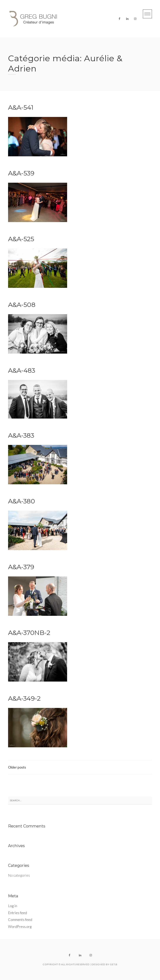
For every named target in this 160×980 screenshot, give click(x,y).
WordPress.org (20, 926)
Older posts (17, 767)
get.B (114, 964)
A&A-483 (22, 370)
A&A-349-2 (24, 698)
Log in (13, 906)
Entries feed (18, 913)
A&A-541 (21, 107)
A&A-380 (22, 501)
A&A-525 (21, 239)
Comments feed (20, 920)
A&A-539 (21, 173)
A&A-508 (22, 305)
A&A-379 (21, 567)
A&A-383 (21, 435)
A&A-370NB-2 (29, 633)
